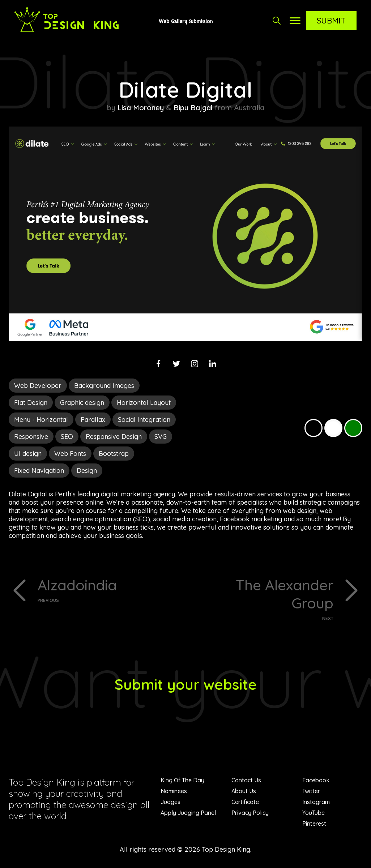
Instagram (316, 802)
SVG (161, 437)
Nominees (174, 791)
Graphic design (82, 403)
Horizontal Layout (144, 403)
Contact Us (246, 780)
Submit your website (186, 684)
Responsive (31, 437)
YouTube (314, 813)
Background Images (104, 386)
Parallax (93, 420)
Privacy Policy (250, 813)
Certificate (245, 802)
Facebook (316, 780)
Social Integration (144, 420)
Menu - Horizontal (41, 420)
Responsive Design (114, 437)
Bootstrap (114, 454)
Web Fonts (70, 454)
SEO (67, 437)
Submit (331, 21)
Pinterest (314, 824)
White (333, 428)
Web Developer (38, 386)
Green (353, 428)
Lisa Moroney (141, 108)
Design (87, 471)
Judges (170, 802)
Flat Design (31, 403)
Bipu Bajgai (193, 108)
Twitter (311, 791)
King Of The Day (182, 780)
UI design (28, 454)
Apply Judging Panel (188, 813)
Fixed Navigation (39, 471)
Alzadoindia (109, 589)
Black (314, 428)
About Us (244, 791)
